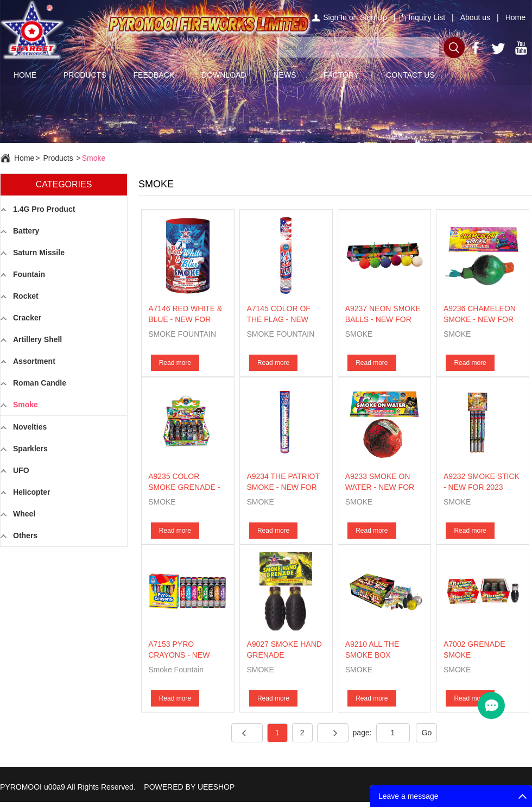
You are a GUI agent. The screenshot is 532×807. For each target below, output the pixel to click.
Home (515, 17)
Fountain (29, 274)
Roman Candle (40, 383)
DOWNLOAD (224, 75)
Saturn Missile (39, 253)
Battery (26, 231)
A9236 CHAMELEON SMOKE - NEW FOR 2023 (480, 319)
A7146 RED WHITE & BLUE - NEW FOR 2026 (185, 319)
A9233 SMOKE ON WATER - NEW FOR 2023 (380, 487)
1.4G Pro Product (44, 209)
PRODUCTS (85, 75)
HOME (25, 75)
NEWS (284, 75)
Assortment (34, 361)
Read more (175, 363)
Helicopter (31, 492)
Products (58, 158)
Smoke (94, 158)
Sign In (335, 17)
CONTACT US (410, 75)
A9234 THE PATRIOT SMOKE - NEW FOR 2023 (283, 487)
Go (427, 733)
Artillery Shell (37, 339)
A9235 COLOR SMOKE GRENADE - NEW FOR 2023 (184, 487)
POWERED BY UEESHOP (189, 787)
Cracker (27, 318)
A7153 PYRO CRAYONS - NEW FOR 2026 (179, 655)
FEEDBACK (154, 75)
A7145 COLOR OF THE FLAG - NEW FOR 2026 (278, 319)
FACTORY (341, 75)
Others (25, 535)
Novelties (30, 427)
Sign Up (373, 17)
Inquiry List (427, 17)
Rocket (26, 296)
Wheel (24, 514)
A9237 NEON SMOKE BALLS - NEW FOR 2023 (383, 319)
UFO (21, 470)
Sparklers (30, 449)
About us (475, 17)
